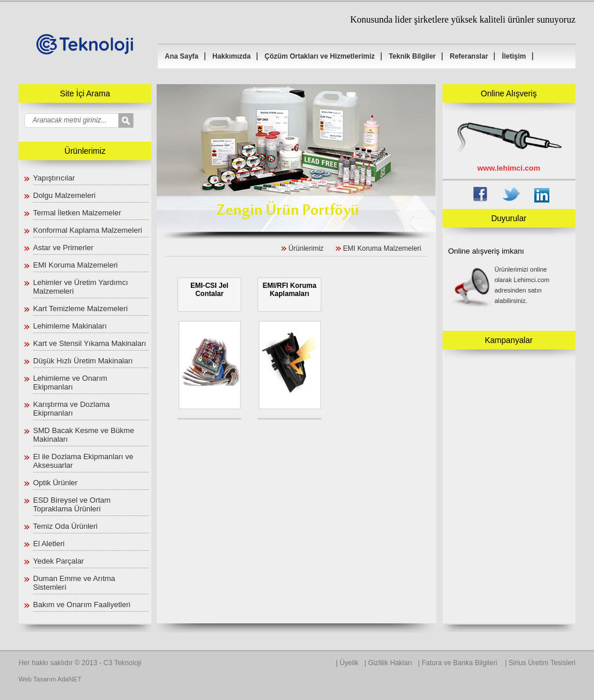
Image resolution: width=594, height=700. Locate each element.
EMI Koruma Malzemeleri (75, 265)
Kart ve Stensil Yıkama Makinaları (90, 343)
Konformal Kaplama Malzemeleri (88, 230)
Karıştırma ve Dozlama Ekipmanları (71, 409)
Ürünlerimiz (306, 248)
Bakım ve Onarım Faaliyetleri (82, 605)
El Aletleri (49, 544)
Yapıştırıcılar (54, 178)
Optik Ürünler (55, 483)
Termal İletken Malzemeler (77, 213)
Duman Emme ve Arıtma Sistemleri (74, 583)
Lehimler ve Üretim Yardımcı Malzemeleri (81, 287)
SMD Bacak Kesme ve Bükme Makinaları (84, 435)
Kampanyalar (509, 340)
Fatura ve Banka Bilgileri (460, 663)
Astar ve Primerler (63, 248)
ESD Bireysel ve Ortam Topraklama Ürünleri (72, 504)
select (134, 121)
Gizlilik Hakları (390, 663)
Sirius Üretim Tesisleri (542, 663)
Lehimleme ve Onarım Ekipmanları (70, 383)
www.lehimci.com (509, 168)
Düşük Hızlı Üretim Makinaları (83, 361)
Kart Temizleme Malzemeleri (80, 308)
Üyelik (349, 663)
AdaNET (70, 679)
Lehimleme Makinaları (70, 326)
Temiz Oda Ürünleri (65, 526)
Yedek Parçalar (59, 561)
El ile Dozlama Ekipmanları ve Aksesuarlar (83, 461)
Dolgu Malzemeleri (64, 195)
